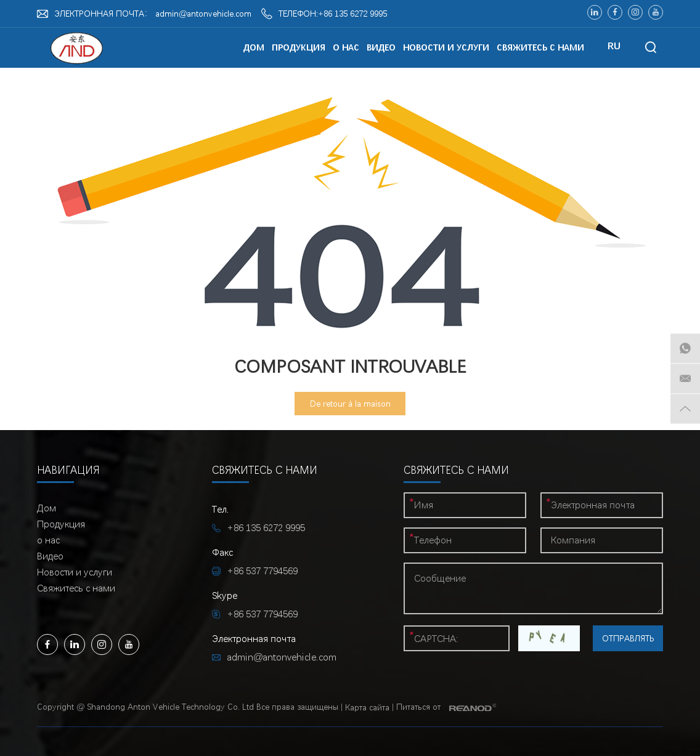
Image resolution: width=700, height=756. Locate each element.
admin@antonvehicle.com (203, 14)
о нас (346, 47)
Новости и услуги (446, 47)
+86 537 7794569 (262, 614)
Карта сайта (367, 707)
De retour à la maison (350, 404)
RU (614, 46)
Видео (381, 47)
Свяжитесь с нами (540, 47)
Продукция (299, 47)
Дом (254, 47)
